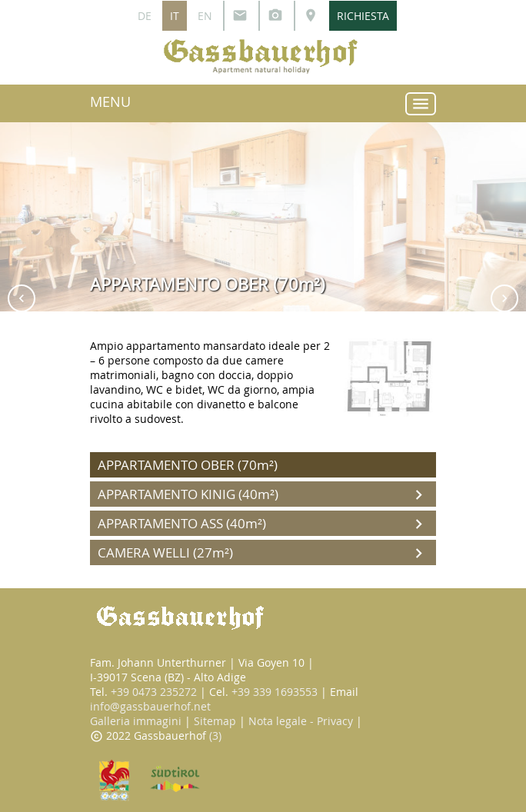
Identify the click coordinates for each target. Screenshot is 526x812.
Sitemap (215, 721)
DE (145, 16)
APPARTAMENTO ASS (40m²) (263, 524)
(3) (215, 735)
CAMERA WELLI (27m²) (263, 553)
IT (175, 16)
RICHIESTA (363, 16)
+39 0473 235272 (154, 692)
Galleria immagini (136, 721)
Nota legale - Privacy (301, 721)
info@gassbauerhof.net (150, 706)
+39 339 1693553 (275, 692)
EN (205, 16)
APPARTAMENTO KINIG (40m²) (263, 495)
